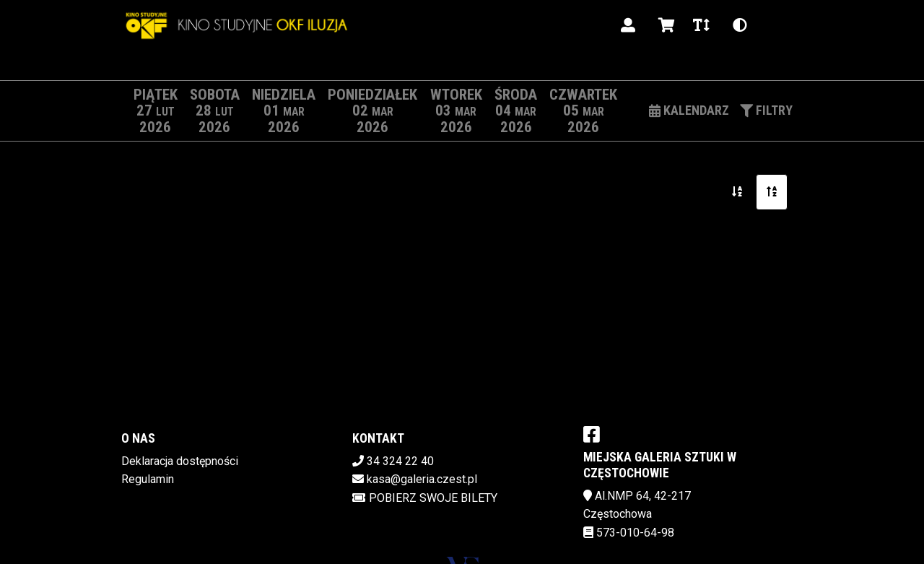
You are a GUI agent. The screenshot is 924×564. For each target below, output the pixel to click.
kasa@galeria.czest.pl (422, 479)
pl (776, 25)
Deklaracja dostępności (180, 461)
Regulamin (148, 479)
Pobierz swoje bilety (425, 498)
